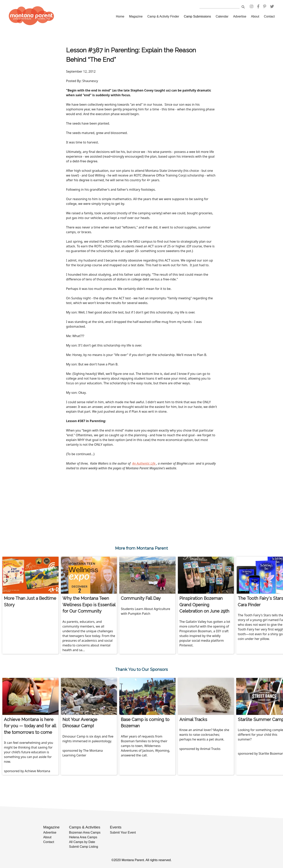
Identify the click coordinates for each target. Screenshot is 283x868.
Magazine (136, 16)
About (255, 16)
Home (120, 16)
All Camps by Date (82, 842)
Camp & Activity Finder (163, 16)
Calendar (222, 16)
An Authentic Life (144, 463)
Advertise (240, 16)
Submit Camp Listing (84, 847)
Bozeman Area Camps (85, 832)
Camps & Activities (85, 827)
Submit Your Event (123, 832)
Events (116, 827)
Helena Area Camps (83, 837)
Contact (269, 16)
